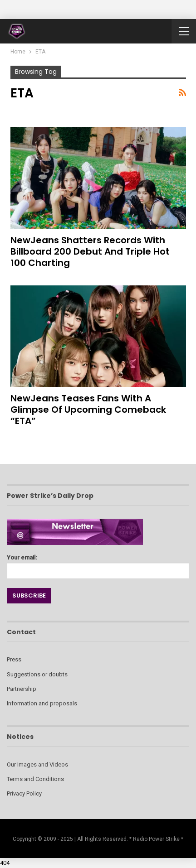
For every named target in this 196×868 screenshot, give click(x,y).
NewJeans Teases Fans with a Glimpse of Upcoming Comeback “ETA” (88, 410)
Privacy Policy (24, 793)
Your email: (98, 564)
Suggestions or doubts (37, 674)
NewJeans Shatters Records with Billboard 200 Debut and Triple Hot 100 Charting (90, 251)
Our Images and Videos (37, 764)
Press (14, 659)
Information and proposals (42, 703)
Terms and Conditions (35, 779)
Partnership (22, 689)
